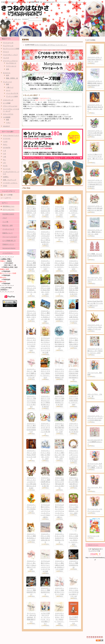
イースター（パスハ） (10, 183)
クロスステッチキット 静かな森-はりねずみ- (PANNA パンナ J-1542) (59, 565)
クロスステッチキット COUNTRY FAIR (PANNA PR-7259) (45, 538)
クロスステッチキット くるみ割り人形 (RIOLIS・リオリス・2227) (31, 315)
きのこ (5, 144)
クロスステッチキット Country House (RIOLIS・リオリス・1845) (45, 290)
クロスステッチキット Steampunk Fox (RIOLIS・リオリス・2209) (45, 211)
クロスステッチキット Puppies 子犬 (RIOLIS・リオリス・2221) (59, 265)
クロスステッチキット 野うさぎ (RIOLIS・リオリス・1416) (74, 211)
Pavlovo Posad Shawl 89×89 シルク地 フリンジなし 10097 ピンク (95, 303)
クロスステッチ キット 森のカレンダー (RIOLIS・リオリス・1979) (59, 455)
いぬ (5, 157)
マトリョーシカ (8, 43)
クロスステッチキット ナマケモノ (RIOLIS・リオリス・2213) (45, 373)
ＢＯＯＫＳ (7, 73)
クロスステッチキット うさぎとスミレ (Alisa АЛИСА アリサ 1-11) (95, 327)
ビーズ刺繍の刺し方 (9, 241)
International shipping (9, 248)
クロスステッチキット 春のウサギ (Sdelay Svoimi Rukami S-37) (31, 428)
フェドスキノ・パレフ (10, 55)
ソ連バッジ (10, 87)
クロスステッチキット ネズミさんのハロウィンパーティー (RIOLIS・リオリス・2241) (31, 344)
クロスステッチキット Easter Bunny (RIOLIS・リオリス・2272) (74, 265)
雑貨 (8, 84)
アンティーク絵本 (12, 96)
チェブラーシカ (8, 46)
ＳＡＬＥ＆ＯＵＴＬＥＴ (11, 135)
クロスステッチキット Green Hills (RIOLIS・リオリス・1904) (74, 400)
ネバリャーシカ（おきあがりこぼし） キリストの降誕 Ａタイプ (95, 466)
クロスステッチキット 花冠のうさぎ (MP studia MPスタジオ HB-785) (74, 482)
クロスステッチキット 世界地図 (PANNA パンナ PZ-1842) (59, 290)
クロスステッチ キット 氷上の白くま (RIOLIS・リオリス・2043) (45, 455)
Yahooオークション (93, 545)
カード (8, 90)
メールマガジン (8, 253)
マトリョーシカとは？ (10, 237)
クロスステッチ (8, 100)
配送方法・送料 (8, 225)
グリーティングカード (10, 61)
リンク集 (5, 222)
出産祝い (6, 177)
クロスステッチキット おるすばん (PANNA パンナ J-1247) (31, 455)
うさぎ (5, 142)
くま (5, 151)
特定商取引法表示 (8, 214)
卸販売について (8, 233)
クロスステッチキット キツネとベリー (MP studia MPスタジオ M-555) (74, 428)
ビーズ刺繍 (7, 103)
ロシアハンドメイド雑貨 (11, 49)
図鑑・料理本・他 (12, 78)
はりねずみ (7, 148)
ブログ (5, 218)
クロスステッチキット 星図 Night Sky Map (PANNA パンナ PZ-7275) (74, 290)
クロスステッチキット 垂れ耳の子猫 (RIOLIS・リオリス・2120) (59, 428)
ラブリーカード (11, 66)
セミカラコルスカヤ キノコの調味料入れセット (95, 442)
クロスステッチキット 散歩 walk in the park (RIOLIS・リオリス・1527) (31, 211)
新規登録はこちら (9, 206)
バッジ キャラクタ (12, 93)
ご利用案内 (7, 19)
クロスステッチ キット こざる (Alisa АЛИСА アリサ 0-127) (59, 235)
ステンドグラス (8, 114)
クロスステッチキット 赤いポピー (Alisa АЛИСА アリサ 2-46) (31, 565)
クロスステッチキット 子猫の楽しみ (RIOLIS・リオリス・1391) (59, 211)
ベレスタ (6, 58)
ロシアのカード (11, 63)
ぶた (5, 163)
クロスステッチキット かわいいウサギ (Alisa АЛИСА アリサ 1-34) (74, 592)
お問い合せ (17, 19)
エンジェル (7, 169)
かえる (5, 166)
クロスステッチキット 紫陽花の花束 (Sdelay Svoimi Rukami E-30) (31, 265)
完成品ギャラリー (8, 244)
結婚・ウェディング (10, 180)
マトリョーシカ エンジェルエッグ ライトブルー (95, 280)
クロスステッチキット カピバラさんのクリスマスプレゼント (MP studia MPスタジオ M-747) (45, 238)
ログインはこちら (9, 210)
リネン (8, 123)
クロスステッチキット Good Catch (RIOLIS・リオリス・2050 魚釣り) (60, 315)
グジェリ (6, 52)
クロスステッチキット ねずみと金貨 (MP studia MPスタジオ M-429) (74, 236)
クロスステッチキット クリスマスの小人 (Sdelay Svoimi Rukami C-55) (59, 373)
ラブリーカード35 (93, 536)
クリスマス (7, 138)
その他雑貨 (7, 117)
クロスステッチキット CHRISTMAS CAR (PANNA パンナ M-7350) (59, 400)
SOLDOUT (6, 126)
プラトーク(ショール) (10, 106)
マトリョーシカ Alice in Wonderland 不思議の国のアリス (31, 617)
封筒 (8, 69)
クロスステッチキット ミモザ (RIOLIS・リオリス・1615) (31, 290)
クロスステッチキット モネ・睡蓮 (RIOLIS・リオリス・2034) (95, 232)
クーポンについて (8, 229)
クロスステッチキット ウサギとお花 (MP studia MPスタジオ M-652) (95, 133)
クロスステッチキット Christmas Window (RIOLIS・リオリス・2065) (74, 509)
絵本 (8, 75)
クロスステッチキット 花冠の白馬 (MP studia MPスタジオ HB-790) (45, 482)
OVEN (5, 186)
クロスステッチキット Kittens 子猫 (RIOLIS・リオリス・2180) (45, 265)
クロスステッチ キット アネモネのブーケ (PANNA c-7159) (59, 538)
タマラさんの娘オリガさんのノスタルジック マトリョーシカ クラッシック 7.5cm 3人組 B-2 (45, 511)
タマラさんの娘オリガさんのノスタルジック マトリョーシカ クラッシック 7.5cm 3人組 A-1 (59, 511)
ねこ (5, 160)
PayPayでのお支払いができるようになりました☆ (51, 45)
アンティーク (7, 82)
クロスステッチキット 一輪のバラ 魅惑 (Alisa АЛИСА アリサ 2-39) (31, 373)
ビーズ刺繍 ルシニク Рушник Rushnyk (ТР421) (95, 256)
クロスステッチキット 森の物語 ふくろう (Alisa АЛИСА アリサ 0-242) (74, 342)
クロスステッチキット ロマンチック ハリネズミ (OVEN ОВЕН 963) (95, 418)
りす (5, 154)
